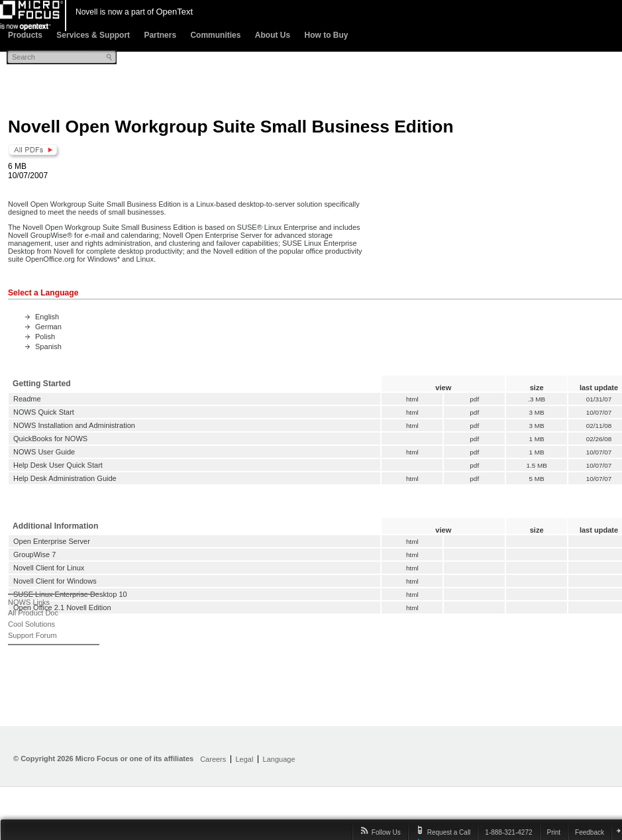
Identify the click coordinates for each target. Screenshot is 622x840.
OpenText (174, 12)
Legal (244, 759)
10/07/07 (599, 412)
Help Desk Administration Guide (65, 478)
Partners (160, 35)
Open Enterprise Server (52, 541)
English (47, 317)
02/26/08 (599, 439)
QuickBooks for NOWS (50, 439)
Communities (215, 35)
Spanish (48, 346)
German (48, 327)
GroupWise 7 (34, 554)
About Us (273, 35)
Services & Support (93, 35)
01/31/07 (599, 399)
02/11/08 (599, 426)
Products (25, 35)
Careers (213, 759)
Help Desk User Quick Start (58, 465)
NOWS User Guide (44, 452)
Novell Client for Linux (49, 568)
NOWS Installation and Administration (74, 425)
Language (279, 759)
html (412, 399)
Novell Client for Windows (55, 581)
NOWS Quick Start (44, 412)
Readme (27, 399)
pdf (474, 399)
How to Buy (326, 35)
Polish (45, 337)
